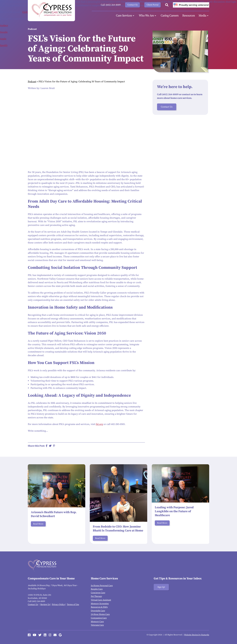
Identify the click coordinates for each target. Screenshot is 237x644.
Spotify (4, 45)
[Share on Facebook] (47, 446)
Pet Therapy (96, 596)
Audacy (4, 25)
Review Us (45, 605)
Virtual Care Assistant (101, 600)
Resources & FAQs (99, 607)
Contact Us (132, 5)
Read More (38, 524)
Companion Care (99, 618)
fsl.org (99, 424)
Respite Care (97, 589)
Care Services (125, 16)
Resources (189, 16)
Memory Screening (100, 604)
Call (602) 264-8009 (111, 5)
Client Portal (153, 5)
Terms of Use (73, 605)
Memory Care (97, 622)
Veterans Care (97, 625)
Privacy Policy (58, 605)
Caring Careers (170, 16)
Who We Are (148, 16)
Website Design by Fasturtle (197, 635)
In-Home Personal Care (102, 586)
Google (4, 32)
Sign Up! (161, 587)
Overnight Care (98, 611)
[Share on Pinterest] (54, 446)
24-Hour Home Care (100, 614)
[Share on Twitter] (50, 446)
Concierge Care (98, 593)
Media (204, 16)
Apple (3, 39)
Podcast (32, 82)
